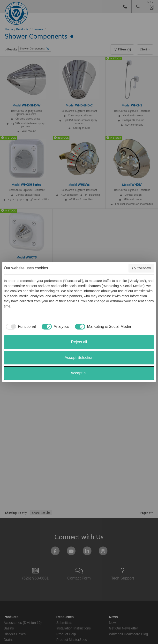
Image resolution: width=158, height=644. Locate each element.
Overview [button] (141, 268)
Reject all (79, 342)
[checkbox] (20, 327)
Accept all (79, 373)
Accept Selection (79, 358)
